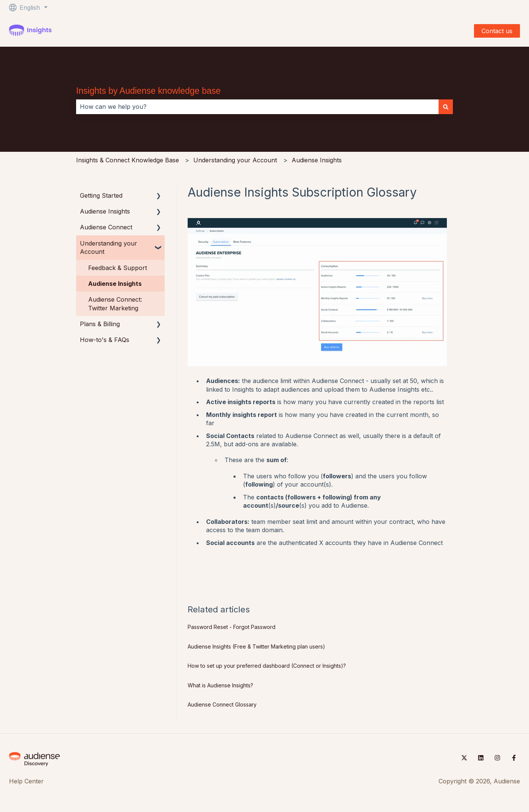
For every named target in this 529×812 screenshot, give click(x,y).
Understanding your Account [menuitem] (109, 247)
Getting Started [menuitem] (101, 195)
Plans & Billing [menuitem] (100, 324)
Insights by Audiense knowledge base (148, 91)
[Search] (446, 107)
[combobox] (257, 107)
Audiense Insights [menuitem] (105, 211)
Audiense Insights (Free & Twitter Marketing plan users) (256, 646)
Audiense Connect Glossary (222, 704)
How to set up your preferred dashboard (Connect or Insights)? (267, 666)
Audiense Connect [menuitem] (106, 227)
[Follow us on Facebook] (514, 758)
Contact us (497, 31)
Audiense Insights (317, 160)
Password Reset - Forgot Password (232, 627)
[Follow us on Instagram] (497, 758)
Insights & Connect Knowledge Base (128, 160)
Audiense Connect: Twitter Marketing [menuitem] (115, 304)
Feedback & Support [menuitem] (118, 268)
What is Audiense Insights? (220, 685)
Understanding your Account (235, 160)
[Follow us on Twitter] (464, 758)
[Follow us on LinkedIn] (481, 758)
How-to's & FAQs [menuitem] (105, 340)
